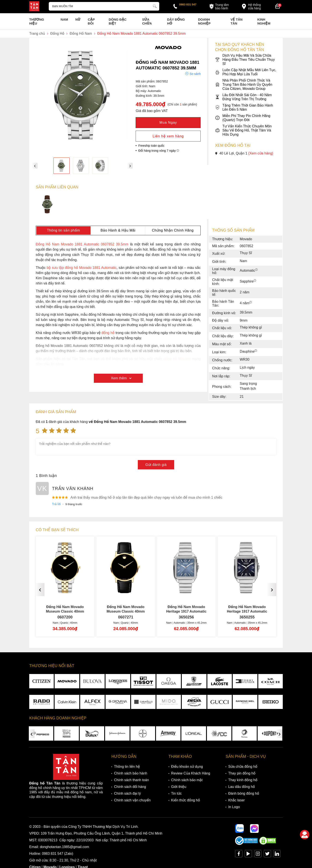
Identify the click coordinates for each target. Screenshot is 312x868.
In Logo (234, 807)
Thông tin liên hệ (127, 767)
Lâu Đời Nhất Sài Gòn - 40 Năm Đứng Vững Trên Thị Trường (243, 97)
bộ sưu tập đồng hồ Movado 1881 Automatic (82, 268)
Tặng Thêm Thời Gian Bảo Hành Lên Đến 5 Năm (244, 107)
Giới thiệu (179, 787)
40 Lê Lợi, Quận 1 (244, 153)
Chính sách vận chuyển (132, 800)
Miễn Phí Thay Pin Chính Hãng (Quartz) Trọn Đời (243, 118)
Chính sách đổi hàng (130, 787)
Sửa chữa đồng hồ (243, 767)
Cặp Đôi (91, 21)
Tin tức (176, 793)
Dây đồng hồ (176, 21)
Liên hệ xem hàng (168, 136)
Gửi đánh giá (156, 465)
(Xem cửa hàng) (261, 153)
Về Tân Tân (236, 21)
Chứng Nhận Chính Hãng (173, 230)
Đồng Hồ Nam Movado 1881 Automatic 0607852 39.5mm (82, 244)
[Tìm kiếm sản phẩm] (104, 6)
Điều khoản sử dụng (187, 767)
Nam (64, 19)
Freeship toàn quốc (151, 146)
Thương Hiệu (37, 21)
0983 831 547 (188, 4)
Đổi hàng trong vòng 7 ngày (159, 151)
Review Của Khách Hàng (191, 773)
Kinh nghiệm (264, 21)
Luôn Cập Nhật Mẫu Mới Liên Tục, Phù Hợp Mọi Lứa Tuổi (245, 72)
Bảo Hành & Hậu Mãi (118, 230)
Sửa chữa (147, 21)
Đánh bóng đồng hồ (244, 793)
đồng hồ (108, 333)
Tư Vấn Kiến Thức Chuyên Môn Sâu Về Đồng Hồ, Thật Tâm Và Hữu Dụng (243, 130)
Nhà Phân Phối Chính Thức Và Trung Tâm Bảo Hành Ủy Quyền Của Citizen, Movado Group (244, 85)
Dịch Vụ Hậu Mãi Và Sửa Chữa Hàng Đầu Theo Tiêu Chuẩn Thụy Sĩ (245, 60)
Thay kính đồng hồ (243, 780)
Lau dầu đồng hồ (241, 787)
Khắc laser (236, 800)
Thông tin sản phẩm (63, 230)
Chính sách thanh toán (131, 780)
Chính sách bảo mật (187, 780)
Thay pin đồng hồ (242, 773)
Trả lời (56, 504)
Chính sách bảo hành (131, 773)
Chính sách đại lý (127, 793)
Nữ (78, 19)
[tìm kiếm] (155, 6)
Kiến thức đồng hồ (186, 800)
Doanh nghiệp (204, 21)
